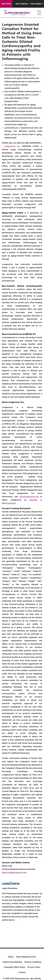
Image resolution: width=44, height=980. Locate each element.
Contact (22, 972)
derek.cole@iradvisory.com (14, 872)
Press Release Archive (26, 957)
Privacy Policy (34, 967)
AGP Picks (6, 4)
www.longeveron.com (29, 497)
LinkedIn (33, 500)
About (11, 957)
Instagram (11, 503)
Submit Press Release (12, 962)
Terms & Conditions (33, 962)
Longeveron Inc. (12, 146)
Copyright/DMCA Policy (14, 967)
